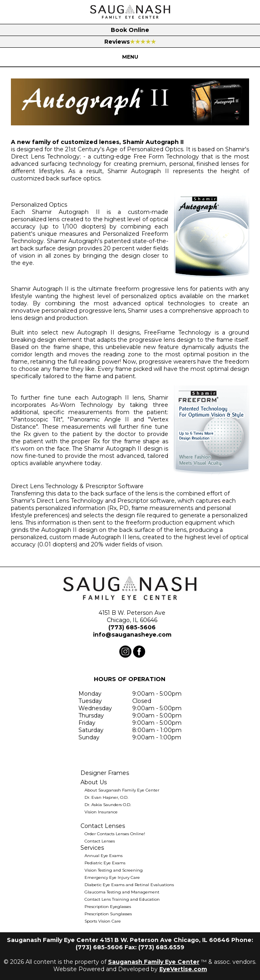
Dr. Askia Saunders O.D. (108, 805)
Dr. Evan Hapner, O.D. (106, 797)
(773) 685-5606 (132, 627)
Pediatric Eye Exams (105, 863)
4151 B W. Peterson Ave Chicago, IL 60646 (132, 616)
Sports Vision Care (103, 921)
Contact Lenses (100, 841)
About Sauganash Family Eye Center (122, 790)
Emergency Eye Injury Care (112, 877)
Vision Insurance (101, 812)
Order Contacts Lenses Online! (115, 834)
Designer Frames (105, 773)
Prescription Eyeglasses (108, 907)
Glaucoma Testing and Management (122, 892)
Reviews (130, 42)
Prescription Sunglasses (108, 914)
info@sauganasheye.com (132, 635)
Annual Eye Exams (104, 856)
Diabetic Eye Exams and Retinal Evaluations (129, 885)
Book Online (130, 30)
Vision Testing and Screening (114, 870)
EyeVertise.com (183, 969)
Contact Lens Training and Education (122, 899)
